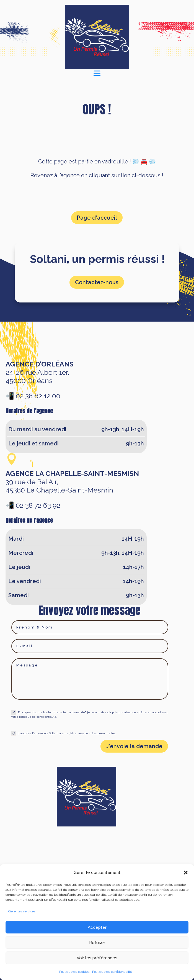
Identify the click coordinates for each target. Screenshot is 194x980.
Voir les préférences (97, 958)
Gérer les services (22, 911)
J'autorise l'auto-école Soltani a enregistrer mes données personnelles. (64, 733)
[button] (186, 873)
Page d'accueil (97, 218)
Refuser (97, 943)
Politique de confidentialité (112, 972)
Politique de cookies (74, 972)
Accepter (97, 927)
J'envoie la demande (134, 746)
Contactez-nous (97, 282)
